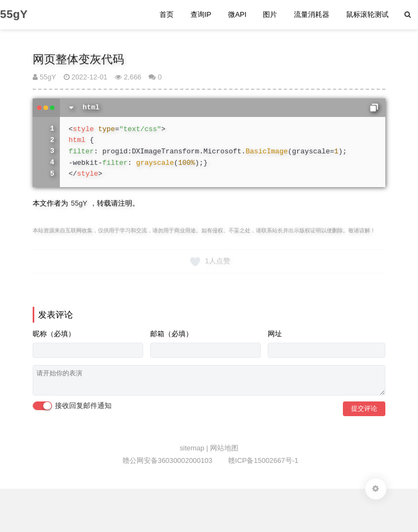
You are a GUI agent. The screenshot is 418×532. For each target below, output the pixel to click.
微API (237, 14)
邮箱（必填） (171, 334)
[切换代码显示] (71, 108)
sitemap (193, 448)
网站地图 (224, 448)
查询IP (201, 14)
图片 (270, 14)
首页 (167, 14)
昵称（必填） (54, 334)
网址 (275, 334)
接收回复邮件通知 (72, 406)
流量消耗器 (312, 14)
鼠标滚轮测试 (367, 14)
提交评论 (364, 409)
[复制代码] (374, 108)
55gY (44, 77)
